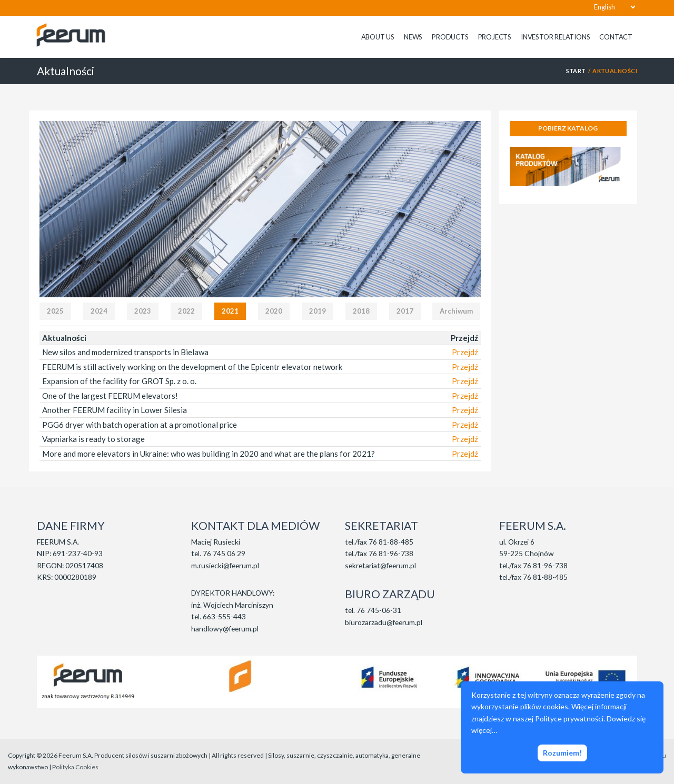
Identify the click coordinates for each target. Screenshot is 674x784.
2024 (99, 311)
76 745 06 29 (224, 553)
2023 (143, 311)
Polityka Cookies (75, 767)
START (576, 71)
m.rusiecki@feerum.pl (225, 565)
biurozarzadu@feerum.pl (384, 622)
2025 (55, 311)
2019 (318, 311)
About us (378, 37)
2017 (405, 311)
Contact (616, 37)
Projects (495, 37)
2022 (186, 311)
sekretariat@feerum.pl (380, 565)
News (413, 37)
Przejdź (465, 352)
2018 (361, 311)
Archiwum (456, 311)
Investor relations (555, 37)
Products (450, 37)
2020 (274, 311)
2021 (230, 311)
